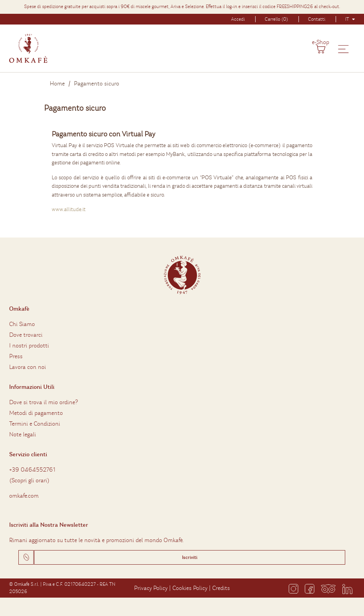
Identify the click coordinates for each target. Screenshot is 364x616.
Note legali (23, 434)
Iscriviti (190, 557)
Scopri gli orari (29, 480)
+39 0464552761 (32, 470)
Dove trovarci (26, 335)
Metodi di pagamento (36, 413)
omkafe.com (24, 496)
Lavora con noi (28, 367)
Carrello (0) (276, 19)
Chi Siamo (22, 324)
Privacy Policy (151, 588)
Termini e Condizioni (35, 424)
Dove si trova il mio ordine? (43, 402)
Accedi (238, 19)
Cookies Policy (190, 588)
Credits (221, 588)
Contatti (317, 19)
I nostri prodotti (29, 346)
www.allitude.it (69, 209)
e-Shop (321, 42)
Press (16, 356)
